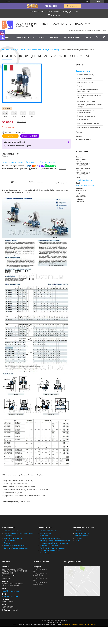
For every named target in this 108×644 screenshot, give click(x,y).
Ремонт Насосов (45, 553)
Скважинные (9, 536)
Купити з (30, 136)
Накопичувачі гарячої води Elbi (89, 127)
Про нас (41, 37)
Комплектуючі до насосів (87, 116)
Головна (6, 37)
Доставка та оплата (72, 37)
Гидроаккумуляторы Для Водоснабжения (55, 541)
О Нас (77, 541)
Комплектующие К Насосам (50, 550)
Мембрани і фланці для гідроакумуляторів (86, 111)
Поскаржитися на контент (70, 625)
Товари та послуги (23, 37)
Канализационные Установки (15, 545)
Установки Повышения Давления (16, 548)
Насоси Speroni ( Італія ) (86, 82)
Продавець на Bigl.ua (54, 623)
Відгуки (79, 136)
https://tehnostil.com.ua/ (85, 180)
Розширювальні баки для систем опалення (89, 96)
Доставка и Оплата (82, 533)
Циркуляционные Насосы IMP (50, 538)
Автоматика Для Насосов (49, 545)
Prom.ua (64, 621)
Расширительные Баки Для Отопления (54, 543)
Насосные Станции (11, 531)
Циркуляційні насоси (85, 86)
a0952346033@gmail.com (85, 185)
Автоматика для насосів (86, 101)
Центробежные (10, 541)
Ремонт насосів (83, 120)
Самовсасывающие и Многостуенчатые (19, 533)
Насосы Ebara (44, 536)
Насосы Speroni (45, 533)
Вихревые (8, 543)
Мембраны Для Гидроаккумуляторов (53, 548)
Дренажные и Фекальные (13, 538)
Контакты (79, 538)
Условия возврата (82, 536)
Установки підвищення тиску (49, 50)
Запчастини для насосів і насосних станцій (90, 106)
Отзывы (78, 531)
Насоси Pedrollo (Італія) (28, 50)
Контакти (54, 37)
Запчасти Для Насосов (48, 531)
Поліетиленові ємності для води (89, 123)
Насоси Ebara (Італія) (85, 78)
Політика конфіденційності (87, 625)
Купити (10, 136)
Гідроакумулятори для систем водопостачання (88, 91)
